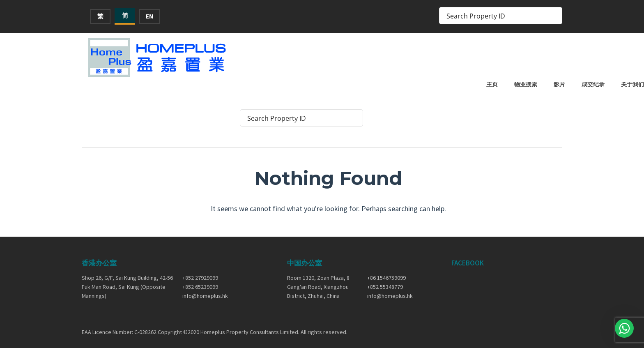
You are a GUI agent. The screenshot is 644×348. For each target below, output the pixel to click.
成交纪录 (507, 56)
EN (149, 16)
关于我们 (547, 56)
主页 (406, 56)
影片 (474, 56)
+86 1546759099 (386, 270)
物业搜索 (440, 56)
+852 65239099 (200, 280)
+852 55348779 (385, 280)
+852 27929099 (200, 270)
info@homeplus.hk (205, 289)
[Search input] (495, 16)
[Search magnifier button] (554, 16)
